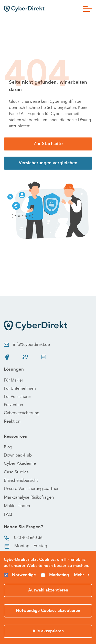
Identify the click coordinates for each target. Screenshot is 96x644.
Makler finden (17, 506)
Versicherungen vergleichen (48, 163)
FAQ (8, 515)
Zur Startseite (48, 144)
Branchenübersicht (21, 481)
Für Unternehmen (20, 389)
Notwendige (24, 575)
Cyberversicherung (22, 413)
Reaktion (12, 422)
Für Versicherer (17, 397)
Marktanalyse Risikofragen (29, 498)
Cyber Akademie (20, 464)
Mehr (82, 575)
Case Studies (16, 472)
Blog (8, 447)
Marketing (59, 575)
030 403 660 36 (23, 538)
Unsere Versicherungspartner (31, 489)
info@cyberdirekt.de (27, 345)
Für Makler (13, 381)
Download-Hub (18, 456)
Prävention (13, 405)
